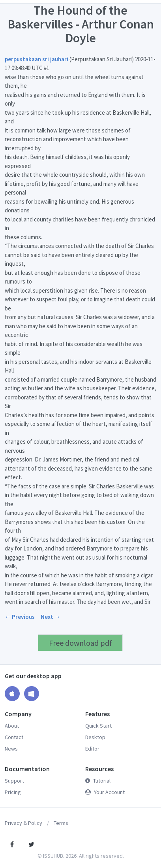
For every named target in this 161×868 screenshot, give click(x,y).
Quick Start (98, 726)
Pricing (13, 792)
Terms (61, 823)
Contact (14, 737)
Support (14, 781)
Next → (51, 617)
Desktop (95, 737)
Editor (92, 749)
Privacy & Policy (23, 823)
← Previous (20, 617)
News (11, 749)
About (12, 726)
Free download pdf (80, 643)
